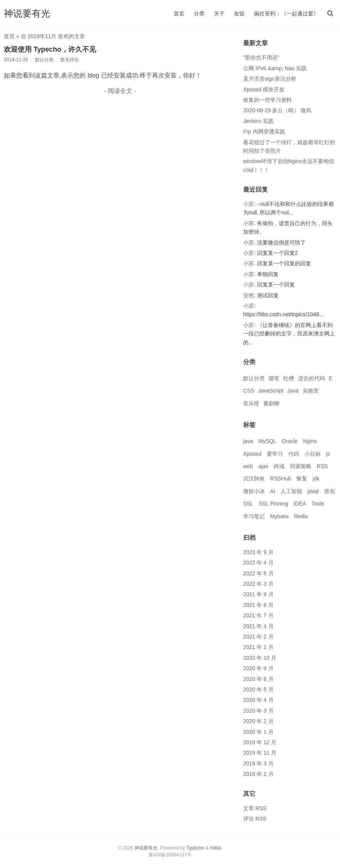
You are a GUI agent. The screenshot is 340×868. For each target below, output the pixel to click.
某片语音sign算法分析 (270, 79)
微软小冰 (254, 491)
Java (293, 391)
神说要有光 (27, 13)
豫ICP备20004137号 (170, 855)
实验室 (311, 391)
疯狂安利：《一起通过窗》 (286, 13)
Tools (318, 504)
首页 (179, 13)
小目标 (313, 454)
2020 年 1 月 (258, 732)
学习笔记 (254, 516)
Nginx (310, 441)
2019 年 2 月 (258, 774)
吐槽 (289, 378)
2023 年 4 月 (258, 563)
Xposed (252, 454)
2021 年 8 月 (258, 605)
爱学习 (275, 454)
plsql (313, 491)
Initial (216, 848)
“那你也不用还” (261, 57)
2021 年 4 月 (258, 626)
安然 (249, 295)
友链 (239, 13)
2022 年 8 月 (258, 573)
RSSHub (281, 479)
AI (273, 491)
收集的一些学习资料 (267, 100)
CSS (249, 391)
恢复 (302, 479)
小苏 (249, 204)
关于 (219, 13)
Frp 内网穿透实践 (264, 131)
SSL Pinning (273, 504)
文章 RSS (255, 808)
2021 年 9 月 (258, 594)
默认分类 (254, 378)
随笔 (274, 378)
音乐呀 (251, 403)
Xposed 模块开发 (264, 89)
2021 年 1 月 (258, 647)
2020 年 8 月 (258, 679)
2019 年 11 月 (260, 753)
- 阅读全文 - (120, 91)
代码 (294, 454)
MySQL (267, 441)
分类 (199, 13)
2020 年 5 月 (258, 689)
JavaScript (271, 391)
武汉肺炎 (254, 479)
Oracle (290, 441)
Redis (301, 516)
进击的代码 (311, 378)
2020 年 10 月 (260, 658)
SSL (248, 504)
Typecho (195, 848)
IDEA (300, 504)
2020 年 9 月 (258, 668)
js (328, 454)
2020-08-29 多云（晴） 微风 (277, 110)
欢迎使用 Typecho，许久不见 (50, 49)
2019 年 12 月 (260, 742)
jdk (316, 479)
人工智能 (291, 491)
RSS (322, 466)
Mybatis (279, 516)
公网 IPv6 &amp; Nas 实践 (275, 68)
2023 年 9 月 (258, 552)
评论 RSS (255, 819)
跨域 (279, 466)
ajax (263, 466)
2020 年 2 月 (258, 721)
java (248, 441)
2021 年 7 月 (258, 615)
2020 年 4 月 (258, 700)
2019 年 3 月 (258, 764)
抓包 (330, 491)
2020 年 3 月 (258, 711)
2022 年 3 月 (258, 584)
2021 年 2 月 (258, 637)
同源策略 (301, 466)
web (248, 466)
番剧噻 (271, 403)
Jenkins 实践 (258, 121)
